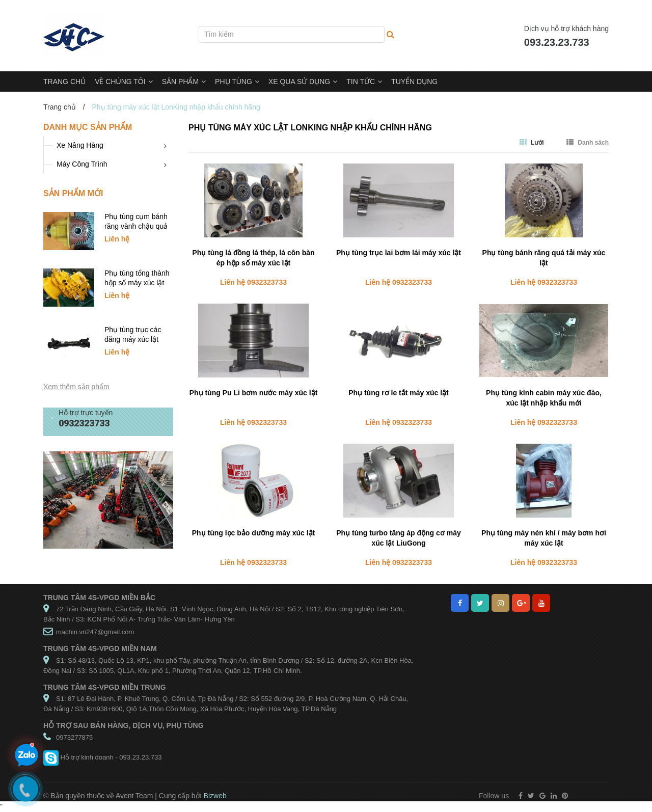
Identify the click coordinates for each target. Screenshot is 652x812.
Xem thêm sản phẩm (76, 387)
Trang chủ (60, 107)
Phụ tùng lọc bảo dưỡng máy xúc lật (254, 533)
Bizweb (215, 796)
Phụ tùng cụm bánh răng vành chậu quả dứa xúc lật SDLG (136, 226)
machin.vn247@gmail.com (95, 632)
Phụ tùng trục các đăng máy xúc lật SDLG (133, 339)
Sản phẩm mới (73, 193)
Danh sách (588, 143)
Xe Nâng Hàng (80, 145)
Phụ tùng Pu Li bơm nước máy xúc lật (254, 393)
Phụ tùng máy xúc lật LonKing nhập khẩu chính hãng (310, 128)
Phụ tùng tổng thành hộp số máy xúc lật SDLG (137, 283)
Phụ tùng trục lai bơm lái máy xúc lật (399, 253)
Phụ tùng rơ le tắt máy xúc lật (399, 393)
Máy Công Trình (82, 164)
